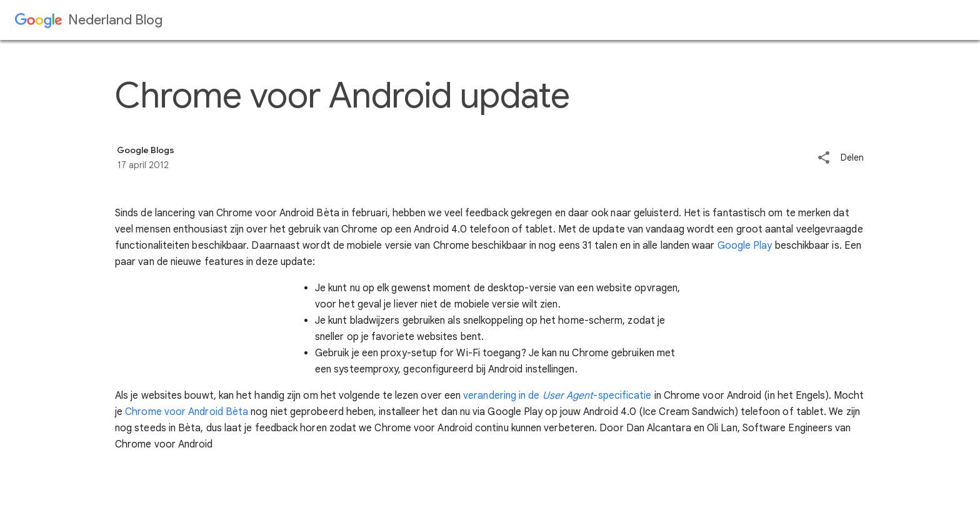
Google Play (745, 246)
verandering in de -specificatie (557, 396)
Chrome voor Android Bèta (187, 412)
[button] (824, 158)
